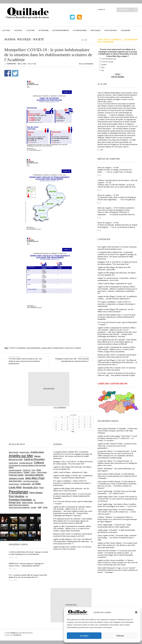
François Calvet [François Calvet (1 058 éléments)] (16, 475)
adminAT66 (11, 64)
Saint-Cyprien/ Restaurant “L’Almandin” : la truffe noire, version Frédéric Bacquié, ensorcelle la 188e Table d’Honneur (118, 431)
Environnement (61, 30)
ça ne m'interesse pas (109, 59)
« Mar (72, 432)
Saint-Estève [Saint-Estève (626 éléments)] (39, 503)
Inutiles (104, 65)
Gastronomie (80, 30)
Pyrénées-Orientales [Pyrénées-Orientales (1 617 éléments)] (20, 500)
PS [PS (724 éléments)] (27, 497)
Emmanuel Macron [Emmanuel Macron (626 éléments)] (16, 472)
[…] (99, 150)
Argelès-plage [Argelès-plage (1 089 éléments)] (37, 452)
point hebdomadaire (34, 348)
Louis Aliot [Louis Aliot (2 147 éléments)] (15, 487)
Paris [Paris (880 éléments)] (41, 488)
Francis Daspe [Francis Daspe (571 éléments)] (42, 472)
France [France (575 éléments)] (33, 472)
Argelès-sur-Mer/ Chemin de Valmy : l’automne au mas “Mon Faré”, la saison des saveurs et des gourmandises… (117, 446)
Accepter (84, 636)
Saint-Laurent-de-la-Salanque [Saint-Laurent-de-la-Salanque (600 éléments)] (19, 507)
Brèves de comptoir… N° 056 (108, 223)
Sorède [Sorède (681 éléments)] (34, 507)
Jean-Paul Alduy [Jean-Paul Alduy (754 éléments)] (15, 481)
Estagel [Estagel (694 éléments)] (27, 472)
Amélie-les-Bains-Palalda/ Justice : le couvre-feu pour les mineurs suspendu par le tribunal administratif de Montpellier (117, 317)
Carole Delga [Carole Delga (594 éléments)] (13, 463)
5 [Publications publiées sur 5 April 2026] (90, 419)
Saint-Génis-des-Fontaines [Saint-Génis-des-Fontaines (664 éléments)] (19, 505)
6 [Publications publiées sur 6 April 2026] (56, 422)
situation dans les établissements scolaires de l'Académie (61, 348)
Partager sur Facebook (8, 73)
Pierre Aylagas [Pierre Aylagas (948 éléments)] (36, 493)
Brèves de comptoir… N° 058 (108, 195)
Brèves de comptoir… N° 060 (108, 168)
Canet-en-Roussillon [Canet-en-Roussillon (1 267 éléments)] (34, 459)
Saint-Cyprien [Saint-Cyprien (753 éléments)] (27, 503)
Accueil (6, 30)
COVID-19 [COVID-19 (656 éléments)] (26, 470)
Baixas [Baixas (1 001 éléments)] (37, 456)
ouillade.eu (14, 633)
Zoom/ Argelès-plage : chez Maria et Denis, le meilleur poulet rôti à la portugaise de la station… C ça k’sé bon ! (117, 505)
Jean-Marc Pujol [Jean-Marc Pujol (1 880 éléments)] (35, 478)
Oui (103, 70)
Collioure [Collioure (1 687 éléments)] (39, 463)
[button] (136, 612)
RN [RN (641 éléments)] (34, 500)
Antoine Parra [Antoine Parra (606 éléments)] (24, 452)
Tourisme (126, 30)
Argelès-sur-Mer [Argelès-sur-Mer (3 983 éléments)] (21, 456)
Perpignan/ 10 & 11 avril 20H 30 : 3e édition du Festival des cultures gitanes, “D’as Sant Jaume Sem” (117, 263)
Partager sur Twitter (15, 73)
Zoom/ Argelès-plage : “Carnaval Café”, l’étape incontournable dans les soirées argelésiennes (114, 526)
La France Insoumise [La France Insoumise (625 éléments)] (31, 481)
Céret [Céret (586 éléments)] (33, 470)
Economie (44, 30)
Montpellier (22, 348)
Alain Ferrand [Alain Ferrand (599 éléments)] (14, 452)
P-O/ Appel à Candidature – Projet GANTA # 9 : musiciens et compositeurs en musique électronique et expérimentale (116, 304)
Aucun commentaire (86, 64)
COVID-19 (13, 348)
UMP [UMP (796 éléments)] (40, 507)
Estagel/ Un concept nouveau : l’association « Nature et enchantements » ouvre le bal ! (117, 279)
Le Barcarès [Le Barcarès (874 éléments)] (25, 484)
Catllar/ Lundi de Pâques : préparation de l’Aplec (115, 284)
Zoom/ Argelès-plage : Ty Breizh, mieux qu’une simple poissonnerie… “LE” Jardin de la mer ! (117, 492)
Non (103, 67)
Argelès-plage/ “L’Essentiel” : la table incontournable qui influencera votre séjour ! (116, 531)
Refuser (120, 636)
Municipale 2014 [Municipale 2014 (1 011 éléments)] (30, 487)
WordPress (17, 635)
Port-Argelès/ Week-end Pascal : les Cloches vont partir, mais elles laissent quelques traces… (117, 248)
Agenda (18, 30)
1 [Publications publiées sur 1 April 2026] (68, 419)
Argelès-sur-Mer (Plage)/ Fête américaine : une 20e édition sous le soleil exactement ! (116, 311)
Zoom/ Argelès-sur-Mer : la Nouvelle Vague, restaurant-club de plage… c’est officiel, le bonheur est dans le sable (117, 538)
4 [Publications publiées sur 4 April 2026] (85, 419)
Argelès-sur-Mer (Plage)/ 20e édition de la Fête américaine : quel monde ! (114, 268)
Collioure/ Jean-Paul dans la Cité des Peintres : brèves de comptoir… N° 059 (118, 181)
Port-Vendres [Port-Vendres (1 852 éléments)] (17, 496)
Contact (101, 9)
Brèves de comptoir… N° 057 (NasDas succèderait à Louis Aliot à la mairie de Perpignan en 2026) (116, 209)
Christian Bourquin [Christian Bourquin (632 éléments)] (26, 463)
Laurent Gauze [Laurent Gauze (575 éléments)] (14, 484)
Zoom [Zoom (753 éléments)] (45, 507)
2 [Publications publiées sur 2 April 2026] (73, 419)
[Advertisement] (49, 318)
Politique (96, 30)
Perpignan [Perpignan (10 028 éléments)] (18, 492)
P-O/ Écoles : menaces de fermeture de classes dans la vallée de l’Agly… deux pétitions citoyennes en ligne (117, 374)
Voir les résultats (118, 77)
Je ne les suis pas (107, 62)
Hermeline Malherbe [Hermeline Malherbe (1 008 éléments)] (34, 475)
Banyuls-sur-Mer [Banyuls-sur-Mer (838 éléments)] (16, 459)
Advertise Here (49, 388)
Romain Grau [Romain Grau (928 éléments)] (15, 502)
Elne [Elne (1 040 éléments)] (39, 470)
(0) (102, 150)
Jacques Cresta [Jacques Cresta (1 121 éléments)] (16, 478)
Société (38, 39)
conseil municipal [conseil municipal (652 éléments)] (15, 470)
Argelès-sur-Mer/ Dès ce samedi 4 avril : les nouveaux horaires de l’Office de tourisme (117, 369)
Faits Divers (111, 30)
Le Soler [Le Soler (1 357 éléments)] (36, 484)
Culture (30, 30)
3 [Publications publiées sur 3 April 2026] (79, 419)
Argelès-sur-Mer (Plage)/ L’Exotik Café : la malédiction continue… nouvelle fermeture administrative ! (117, 298)
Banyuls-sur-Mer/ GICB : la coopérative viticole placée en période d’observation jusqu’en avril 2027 (117, 356)
